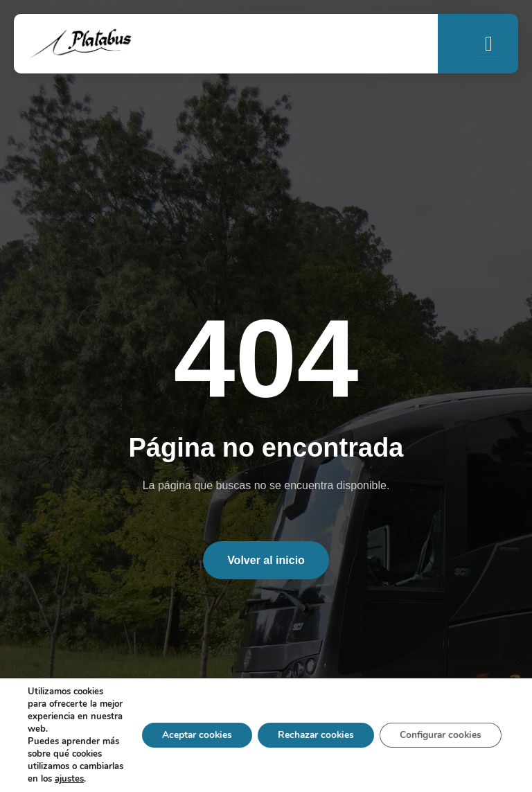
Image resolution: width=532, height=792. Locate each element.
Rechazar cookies (311, 729)
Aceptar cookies (189, 729)
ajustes (42, 779)
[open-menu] (489, 44)
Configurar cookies (439, 729)
